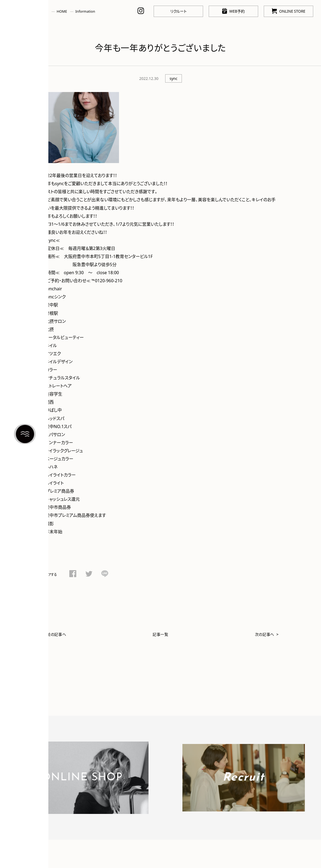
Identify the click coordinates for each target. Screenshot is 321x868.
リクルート (178, 11)
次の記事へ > (267, 634)
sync (173, 78)
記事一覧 (160, 634)
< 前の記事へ (54, 634)
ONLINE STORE (289, 11)
